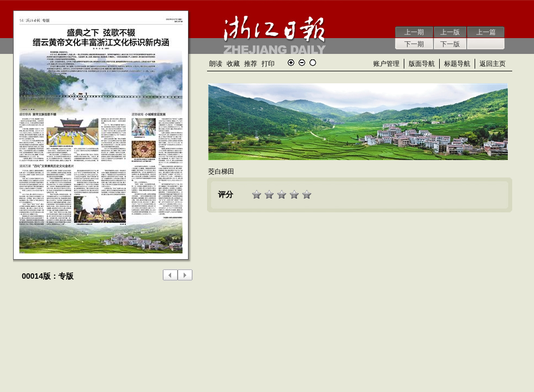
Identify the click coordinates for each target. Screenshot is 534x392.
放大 (291, 63)
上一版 (450, 32)
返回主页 (493, 64)
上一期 (414, 32)
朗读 (216, 64)
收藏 (233, 64)
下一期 (414, 44)
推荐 (251, 64)
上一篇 (486, 32)
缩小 (302, 63)
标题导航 (457, 64)
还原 (313, 63)
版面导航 (422, 64)
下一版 (450, 44)
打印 (268, 64)
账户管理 (386, 64)
